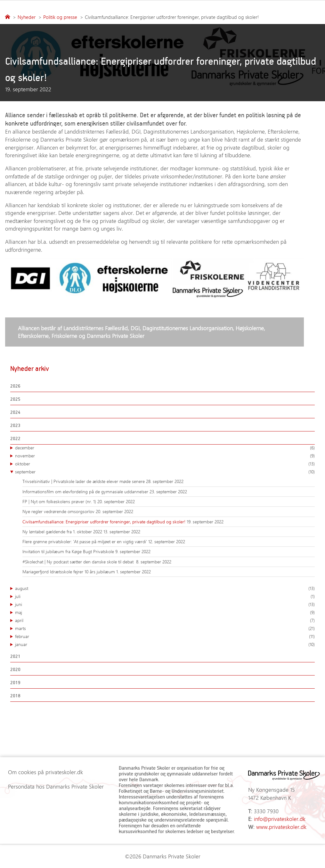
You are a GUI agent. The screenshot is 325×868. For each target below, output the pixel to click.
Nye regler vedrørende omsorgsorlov (59, 511)
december (165, 448)
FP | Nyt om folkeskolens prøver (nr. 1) (60, 501)
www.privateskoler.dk (281, 827)
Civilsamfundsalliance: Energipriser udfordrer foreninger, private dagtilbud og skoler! (105, 522)
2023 (15, 425)
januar (165, 644)
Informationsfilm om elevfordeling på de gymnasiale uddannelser (86, 491)
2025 (15, 399)
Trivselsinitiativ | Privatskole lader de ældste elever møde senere (84, 481)
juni (165, 604)
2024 (15, 412)
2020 (15, 669)
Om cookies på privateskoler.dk (45, 772)
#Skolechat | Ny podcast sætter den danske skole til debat (79, 562)
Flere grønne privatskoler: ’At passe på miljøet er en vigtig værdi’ (85, 541)
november (165, 456)
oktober (165, 464)
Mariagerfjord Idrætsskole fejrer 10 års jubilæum (69, 572)
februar (165, 636)
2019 (15, 682)
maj (165, 612)
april (165, 620)
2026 (15, 386)
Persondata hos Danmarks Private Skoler (56, 786)
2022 (15, 438)
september (165, 472)
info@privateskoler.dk (280, 819)
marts (165, 628)
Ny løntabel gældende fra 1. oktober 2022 (63, 532)
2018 (15, 696)
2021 (15, 656)
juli (165, 596)
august (165, 588)
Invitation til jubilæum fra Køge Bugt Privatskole (69, 551)
